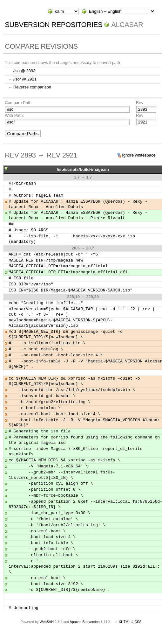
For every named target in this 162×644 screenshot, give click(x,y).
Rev (140, 103)
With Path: (14, 115)
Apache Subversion (85, 622)
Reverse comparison (32, 87)
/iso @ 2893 (24, 71)
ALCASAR (127, 25)
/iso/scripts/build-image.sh (83, 169)
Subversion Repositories (54, 25)
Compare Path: (19, 103)
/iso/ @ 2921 (25, 79)
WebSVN (47, 622)
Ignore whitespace (139, 155)
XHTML (125, 622)
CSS (138, 622)
